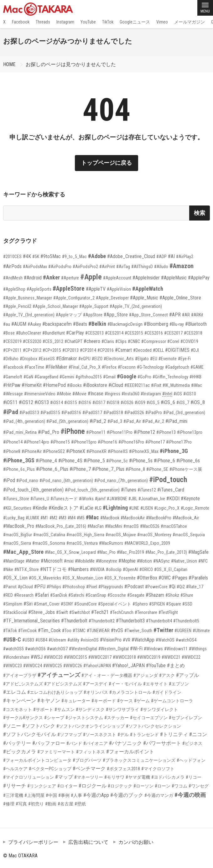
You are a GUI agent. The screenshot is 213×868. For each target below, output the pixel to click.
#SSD (187, 604)
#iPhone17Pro (179, 442)
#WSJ (37, 657)
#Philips (54, 587)
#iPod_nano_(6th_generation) (66, 481)
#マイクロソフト (158, 769)
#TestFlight (168, 612)
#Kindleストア (63, 508)
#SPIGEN (157, 604)
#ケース (125, 701)
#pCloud (25, 587)
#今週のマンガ (159, 795)
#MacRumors (111, 543)
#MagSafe (198, 552)
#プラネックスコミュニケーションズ (139, 760)
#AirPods (12, 266)
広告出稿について (88, 842)
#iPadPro (154, 413)
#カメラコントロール (130, 692)
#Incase (96, 394)
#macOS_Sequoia (189, 535)
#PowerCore (156, 587)
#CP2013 (70, 350)
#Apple (91, 277)
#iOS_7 (183, 403)
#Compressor (154, 341)
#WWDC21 (171, 657)
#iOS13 (42, 402)
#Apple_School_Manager (55, 306)
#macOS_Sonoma (49, 543)
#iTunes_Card (171, 490)
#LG (98, 508)
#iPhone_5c (117, 461)
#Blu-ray (177, 324)
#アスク (167, 675)
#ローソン (143, 786)
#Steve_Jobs (42, 612)
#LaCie (86, 508)
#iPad (11, 412)
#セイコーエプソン (149, 718)
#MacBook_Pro (19, 526)
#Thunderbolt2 (102, 621)
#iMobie (64, 394)
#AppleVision (119, 289)
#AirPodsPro (60, 267)
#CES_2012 (53, 341)
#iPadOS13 (29, 413)
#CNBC (134, 341)
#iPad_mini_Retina (20, 432)
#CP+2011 (12, 350)
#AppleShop (14, 289)
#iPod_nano (27, 481)
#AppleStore (69, 288)
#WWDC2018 (124, 657)
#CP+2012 (32, 350)
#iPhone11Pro (120, 432)
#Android (33, 278)
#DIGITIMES (177, 350)
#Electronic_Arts (119, 359)
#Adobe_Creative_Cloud (131, 256)
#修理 (9, 804)
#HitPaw (12, 385)
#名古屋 (65, 804)
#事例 (64, 795)
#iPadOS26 (134, 413)
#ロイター (67, 786)
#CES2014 (114, 333)
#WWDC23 (13, 666)
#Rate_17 (195, 587)
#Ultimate (201, 631)
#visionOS (90, 640)
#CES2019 (12, 341)
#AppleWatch (148, 289)
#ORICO (146, 569)
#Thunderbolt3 (130, 621)
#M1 (44, 518)
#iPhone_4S (70, 461)
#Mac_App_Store (23, 552)
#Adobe (97, 256)
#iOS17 (99, 403)
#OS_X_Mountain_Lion (83, 578)
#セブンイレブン (185, 718)
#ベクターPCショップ (50, 769)
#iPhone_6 (164, 461)
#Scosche (117, 595)
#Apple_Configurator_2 (74, 298)
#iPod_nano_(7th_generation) (121, 481)
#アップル (187, 675)
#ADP (161, 257)
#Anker (51, 277)
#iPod (9, 480)
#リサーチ (15, 786)
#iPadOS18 (113, 413)
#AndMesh (13, 278)
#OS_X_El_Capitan (171, 569)
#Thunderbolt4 (159, 621)
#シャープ (54, 718)
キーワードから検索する (34, 194)
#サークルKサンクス (23, 718)
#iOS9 (140, 403)
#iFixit (156, 385)
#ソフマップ (70, 735)
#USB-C (12, 639)
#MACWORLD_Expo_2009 (147, 543)
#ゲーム (142, 701)
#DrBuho (11, 359)
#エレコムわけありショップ (55, 692)
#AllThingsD (142, 267)
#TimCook (27, 631)
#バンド (74, 743)
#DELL (158, 350)
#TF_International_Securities (31, 621)
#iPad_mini (176, 421)
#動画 (51, 804)
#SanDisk (59, 595)
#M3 (62, 518)
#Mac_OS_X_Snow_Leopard (70, 552)
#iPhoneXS (118, 451)
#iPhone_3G (174, 451)
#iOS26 (127, 403)
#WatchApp (143, 640)
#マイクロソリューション (29, 777)
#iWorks (86, 499)
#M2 (53, 518)
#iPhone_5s (141, 461)
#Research (24, 595)
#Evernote (168, 359)
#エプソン (179, 684)
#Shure (187, 595)
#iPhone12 (144, 432)
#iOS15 (71, 403)
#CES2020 (32, 341)
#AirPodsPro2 (85, 267)
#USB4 (41, 640)
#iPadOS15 (50, 413)
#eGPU (84, 359)
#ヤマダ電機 (138, 777)
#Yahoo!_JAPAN (128, 665)
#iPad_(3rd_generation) (184, 413)
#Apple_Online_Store (180, 298)
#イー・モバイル (125, 684)
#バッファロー (49, 743)
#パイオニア (96, 743)
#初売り (36, 804)
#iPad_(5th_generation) (67, 421)
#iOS (178, 394)
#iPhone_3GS (19, 460)
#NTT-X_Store (27, 569)
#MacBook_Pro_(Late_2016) (61, 526)
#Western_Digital (114, 649)
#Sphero (140, 604)
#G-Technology (150, 367)
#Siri (28, 604)
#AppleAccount (117, 278)
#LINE (134, 508)
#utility (73, 640)
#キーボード (104, 701)
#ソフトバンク (39, 726)
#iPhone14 (13, 442)
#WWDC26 (73, 666)
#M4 (72, 518)
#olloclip (114, 569)
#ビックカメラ (20, 752)
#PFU (40, 587)
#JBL (133, 499)
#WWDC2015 (75, 657)
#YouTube (156, 665)
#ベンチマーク (89, 769)
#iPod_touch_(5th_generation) (92, 490)
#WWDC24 (33, 666)
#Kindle (40, 508)
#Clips (121, 341)
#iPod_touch (168, 480)
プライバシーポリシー (33, 842)
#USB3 (28, 640)
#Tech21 (100, 612)
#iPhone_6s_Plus (19, 469)
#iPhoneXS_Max (144, 451)
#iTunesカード (64, 499)
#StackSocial (15, 612)
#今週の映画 (190, 795)
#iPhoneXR (96, 451)
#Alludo (161, 267)
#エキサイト (155, 684)
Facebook (21, 22)
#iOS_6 (168, 402)
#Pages (180, 578)
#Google (127, 376)
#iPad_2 (98, 421)
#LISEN (147, 508)
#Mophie (127, 561)
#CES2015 (134, 333)
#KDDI (173, 499)
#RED (8, 595)
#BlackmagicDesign (125, 324)
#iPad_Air (132, 421)
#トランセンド (144, 735)
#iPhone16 (107, 442)
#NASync (161, 561)
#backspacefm (57, 324)
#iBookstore (95, 385)
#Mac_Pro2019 (130, 552)
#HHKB (195, 377)
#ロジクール (93, 786)
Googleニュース (135, 22)
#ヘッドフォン (191, 760)
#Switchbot (80, 612)
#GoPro (144, 377)
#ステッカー (117, 718)
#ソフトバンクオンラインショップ (91, 726)
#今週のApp (96, 795)
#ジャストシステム (84, 718)
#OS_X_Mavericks (45, 578)
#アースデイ (95, 684)
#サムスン (65, 709)
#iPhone (73, 431)
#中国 (51, 795)
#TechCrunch (122, 612)
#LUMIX (32, 518)
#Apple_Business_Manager (28, 298)
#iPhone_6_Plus (52, 469)
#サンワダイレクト (159, 709)
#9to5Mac (51, 256)
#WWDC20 (53, 657)
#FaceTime (34, 367)
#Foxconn (127, 367)
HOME (9, 64)
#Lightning (115, 508)
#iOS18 (113, 403)
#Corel (173, 341)
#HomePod (54, 385)
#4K (27, 256)
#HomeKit (32, 385)
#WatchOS (165, 640)
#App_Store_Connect (148, 315)
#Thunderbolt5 (186, 621)
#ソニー (12, 726)
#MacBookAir (133, 518)
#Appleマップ (69, 315)
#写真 (21, 804)
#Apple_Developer (112, 298)
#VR (127, 640)
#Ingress (112, 394)
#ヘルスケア (15, 769)
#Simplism (13, 604)
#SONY (67, 604)
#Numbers (78, 569)
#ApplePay (199, 278)
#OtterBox (147, 578)
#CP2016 (106, 350)
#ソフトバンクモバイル (30, 734)
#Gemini (67, 377)
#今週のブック (127, 795)
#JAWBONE (117, 499)
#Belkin (97, 324)
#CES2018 (193, 333)
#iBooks (74, 385)
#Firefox (109, 367)
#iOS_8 (198, 402)
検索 (200, 213)
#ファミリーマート (56, 752)
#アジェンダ (146, 675)
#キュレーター (76, 701)
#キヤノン (49, 701)
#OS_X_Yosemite (120, 578)
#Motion (144, 561)
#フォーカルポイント (130, 752)
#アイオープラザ (20, 675)
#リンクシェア (42, 786)
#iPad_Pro (49, 432)
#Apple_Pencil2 (17, 306)
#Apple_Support (94, 306)
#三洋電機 (13, 795)
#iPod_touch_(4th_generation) (33, 490)
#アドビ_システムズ (23, 684)
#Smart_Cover (47, 604)
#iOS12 (26, 402)
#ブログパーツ (87, 760)
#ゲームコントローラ (172, 701)
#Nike (8, 569)
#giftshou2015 (89, 377)
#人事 (76, 795)
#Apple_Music (144, 298)
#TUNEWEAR (98, 631)
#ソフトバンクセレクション (153, 726)
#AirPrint (107, 267)
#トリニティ (174, 734)
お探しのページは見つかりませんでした (71, 64)
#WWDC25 (53, 666)
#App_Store (116, 315)
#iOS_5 (153, 403)
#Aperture (70, 278)
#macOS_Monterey (154, 535)
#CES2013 (94, 333)
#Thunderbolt (74, 621)
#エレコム (15, 692)
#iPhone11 (96, 432)
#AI (171, 256)
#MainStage (14, 561)
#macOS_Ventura (82, 543)
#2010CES (12, 257)
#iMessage (13, 394)
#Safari (42, 595)
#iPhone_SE (157, 469)
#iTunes (129, 490)
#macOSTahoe (174, 526)
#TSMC (79, 631)
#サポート (43, 709)
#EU (154, 359)
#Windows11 (176, 649)
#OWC (165, 578)
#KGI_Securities (17, 508)
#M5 (81, 518)
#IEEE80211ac (137, 385)
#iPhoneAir (32, 451)
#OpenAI (130, 569)
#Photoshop (74, 587)
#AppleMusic (174, 278)
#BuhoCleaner (29, 333)
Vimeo (162, 22)
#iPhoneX (76, 451)
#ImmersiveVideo (40, 394)
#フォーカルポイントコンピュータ (37, 760)
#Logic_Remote (195, 508)
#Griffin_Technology (170, 377)
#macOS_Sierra (17, 543)
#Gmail (109, 377)
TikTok (108, 22)
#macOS (131, 526)
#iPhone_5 (94, 461)
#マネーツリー (89, 777)
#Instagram (151, 394)
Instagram (65, 22)
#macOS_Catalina (49, 535)
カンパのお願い (136, 842)
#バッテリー (17, 743)
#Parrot (10, 587)
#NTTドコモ (53, 569)
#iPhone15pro (84, 442)
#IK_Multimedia (176, 385)
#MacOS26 (150, 526)
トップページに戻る (106, 163)
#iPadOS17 (92, 413)
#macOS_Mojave (121, 535)
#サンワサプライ (122, 709)
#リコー (194, 777)
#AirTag (123, 267)
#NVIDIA (97, 569)
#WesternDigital (83, 649)
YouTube (88, 22)
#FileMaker (56, 367)
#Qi (172, 587)
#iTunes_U (40, 499)
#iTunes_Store (16, 499)
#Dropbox (29, 359)
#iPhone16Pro (131, 442)
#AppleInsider (146, 278)
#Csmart (123, 350)
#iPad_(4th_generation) (24, 421)
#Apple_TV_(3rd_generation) (29, 315)
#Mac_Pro (106, 552)
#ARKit (197, 315)
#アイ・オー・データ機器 (107, 675)
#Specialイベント (115, 604)
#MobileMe (85, 561)
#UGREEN (183, 631)
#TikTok (10, 631)
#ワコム (179, 786)
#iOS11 (10, 402)
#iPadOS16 (71, 413)
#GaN (28, 377)
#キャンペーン (20, 701)
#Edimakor (67, 359)
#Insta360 (130, 394)
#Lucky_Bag (14, 518)
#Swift (62, 612)
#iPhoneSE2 (54, 451)
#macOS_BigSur (18, 535)
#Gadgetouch (177, 367)
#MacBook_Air (186, 518)
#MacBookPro (159, 518)
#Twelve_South (138, 631)
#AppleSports (39, 289)
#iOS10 (190, 394)
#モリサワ (114, 777)
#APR (175, 315)
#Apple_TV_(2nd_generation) (136, 306)
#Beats (80, 324)
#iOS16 (85, 403)
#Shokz (172, 595)
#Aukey (34, 324)
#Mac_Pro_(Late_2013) (166, 552)
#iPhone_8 (135, 469)
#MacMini (114, 526)
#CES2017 (173, 333)
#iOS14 (57, 403)
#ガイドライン (167, 692)
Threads (43, 22)
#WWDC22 (191, 657)
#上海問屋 (34, 795)
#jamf (100, 499)
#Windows (153, 649)
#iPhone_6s (188, 461)
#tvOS (117, 630)
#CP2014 (88, 350)
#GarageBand (46, 377)
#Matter (33, 561)
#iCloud (116, 385)
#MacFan (96, 526)
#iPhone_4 (46, 461)
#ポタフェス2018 (123, 769)
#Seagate (136, 595)
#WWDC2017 (100, 657)
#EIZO (97, 359)
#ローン (163, 786)
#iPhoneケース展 (186, 469)
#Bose (9, 333)
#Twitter (163, 630)
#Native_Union (184, 561)
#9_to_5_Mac (74, 257)
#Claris (108, 341)
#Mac (92, 517)
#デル (123, 735)
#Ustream (57, 640)
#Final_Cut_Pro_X (85, 367)
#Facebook (13, 367)
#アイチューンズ (59, 675)
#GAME (197, 367)
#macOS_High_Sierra (85, 535)
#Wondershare (16, 657)
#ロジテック (120, 786)
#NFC (203, 561)
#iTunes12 (147, 490)
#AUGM (19, 324)
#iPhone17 (155, 442)
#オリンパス (96, 692)
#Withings (198, 649)
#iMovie (79, 394)
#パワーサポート (162, 743)
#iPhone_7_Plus (108, 469)
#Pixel (92, 587)
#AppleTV (96, 289)
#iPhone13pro (190, 432)
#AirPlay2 (185, 257)
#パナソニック (125, 743)
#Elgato (142, 359)
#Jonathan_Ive (152, 499)
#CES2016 (154, 333)
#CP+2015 (52, 350)
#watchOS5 (13, 649)
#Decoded (142, 350)
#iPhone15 (60, 442)
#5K (36, 257)
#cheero (92, 341)
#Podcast (134, 587)
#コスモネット (18, 709)
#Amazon (182, 266)
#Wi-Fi (136, 649)
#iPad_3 (115, 421)
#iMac (197, 385)
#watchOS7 (57, 649)
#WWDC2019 (149, 657)
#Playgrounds (111, 587)
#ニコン (198, 734)
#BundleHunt (54, 333)
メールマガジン (190, 22)
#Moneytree (106, 561)
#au (7, 324)
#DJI (195, 350)
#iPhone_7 (80, 469)
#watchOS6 (35, 649)
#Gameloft (13, 377)
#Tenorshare (146, 612)
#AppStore (93, 315)
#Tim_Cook (49, 630)
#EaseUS (47, 359)
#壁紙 (80, 804)
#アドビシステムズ (63, 684)
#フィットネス (91, 752)
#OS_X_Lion (15, 578)
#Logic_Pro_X (167, 508)
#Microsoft (52, 561)
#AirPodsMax (35, 267)
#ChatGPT (73, 341)
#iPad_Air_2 (153, 421)
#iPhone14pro (36, 442)
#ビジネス (192, 743)
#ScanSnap (96, 595)
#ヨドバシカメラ (168, 777)
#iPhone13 (166, 432)
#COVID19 (189, 341)
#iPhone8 (12, 451)
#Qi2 (181, 587)
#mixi (69, 561)
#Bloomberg (156, 324)
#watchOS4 (186, 640)
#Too (67, 631)
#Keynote (190, 499)
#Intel (167, 394)
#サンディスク (90, 709)
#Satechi (76, 595)
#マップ (64, 777)
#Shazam (155, 595)
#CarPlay (75, 333)
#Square (174, 604)
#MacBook (110, 518)
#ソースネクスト (100, 735)
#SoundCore (86, 604)
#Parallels (198, 578)
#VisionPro (111, 640)
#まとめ (176, 665)
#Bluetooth (196, 324)
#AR (186, 315)
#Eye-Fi (184, 359)
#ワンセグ (199, 786)
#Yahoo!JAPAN (97, 666)
